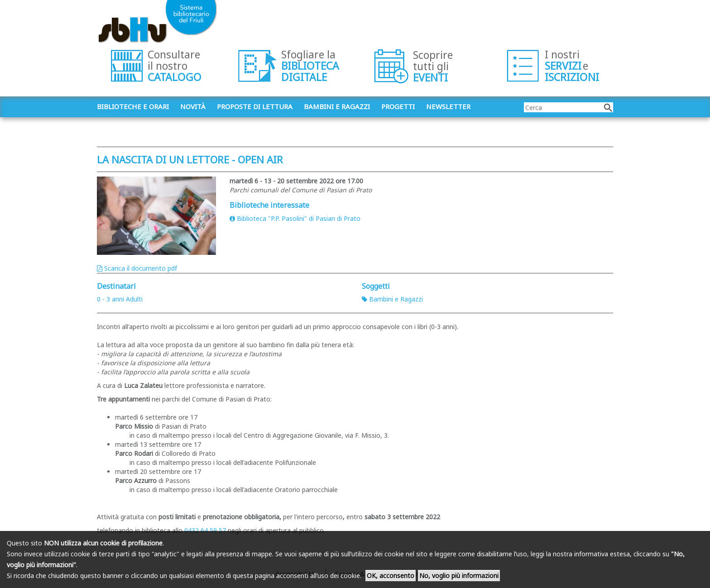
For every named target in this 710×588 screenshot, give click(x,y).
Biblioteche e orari (133, 106)
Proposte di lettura (255, 106)
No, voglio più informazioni (459, 576)
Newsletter (448, 106)
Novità (193, 106)
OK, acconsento (391, 576)
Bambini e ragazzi (337, 106)
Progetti (398, 106)
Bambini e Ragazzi (392, 299)
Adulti (134, 299)
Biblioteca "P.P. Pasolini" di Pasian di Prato (295, 218)
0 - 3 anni (110, 299)
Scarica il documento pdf (137, 268)
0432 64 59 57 (205, 530)
